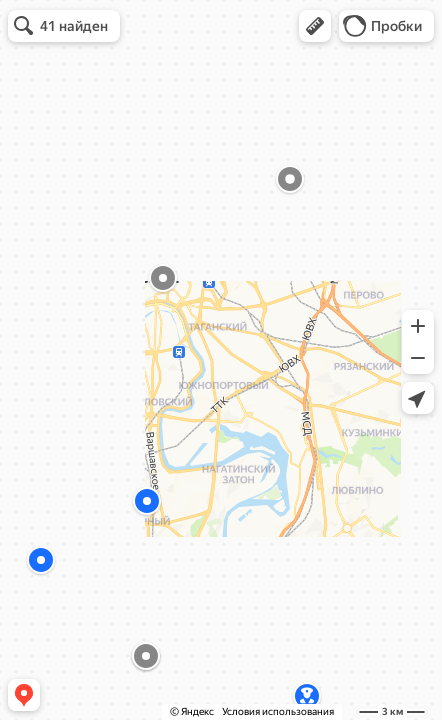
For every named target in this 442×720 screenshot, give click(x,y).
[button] (315, 26)
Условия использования (278, 711)
